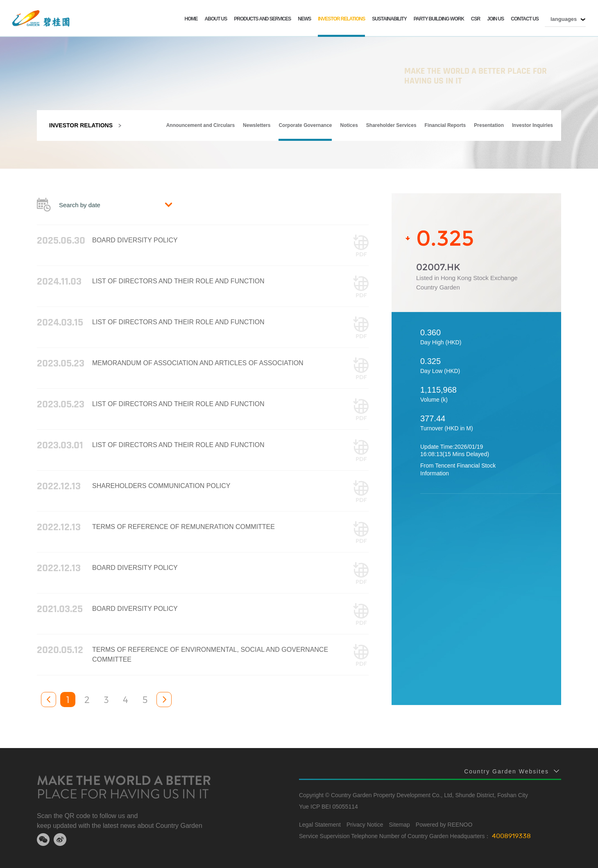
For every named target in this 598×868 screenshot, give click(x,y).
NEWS (304, 19)
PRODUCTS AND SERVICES (262, 19)
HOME (191, 19)
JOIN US (495, 19)
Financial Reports (445, 125)
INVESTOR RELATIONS (341, 19)
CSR (476, 19)
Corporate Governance (305, 125)
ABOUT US (216, 19)
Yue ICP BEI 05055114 (328, 807)
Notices (349, 125)
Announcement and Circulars (200, 125)
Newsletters (257, 125)
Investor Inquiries (532, 125)
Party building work (439, 19)
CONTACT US (525, 19)
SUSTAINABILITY (389, 19)
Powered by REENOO (444, 825)
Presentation (489, 125)
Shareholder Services (391, 125)
